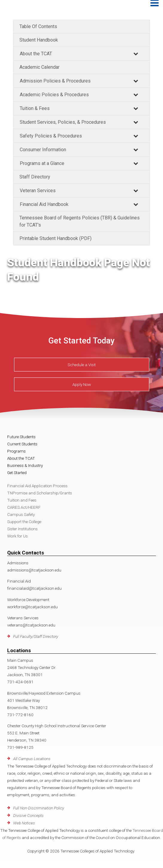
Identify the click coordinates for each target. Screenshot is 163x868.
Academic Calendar (39, 67)
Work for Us (17, 536)
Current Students (22, 444)
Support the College (24, 522)
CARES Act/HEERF (24, 507)
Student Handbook (39, 40)
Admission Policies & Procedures (55, 81)
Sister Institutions (22, 529)
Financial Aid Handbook (44, 204)
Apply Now (82, 384)
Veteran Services (38, 191)
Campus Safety (21, 514)
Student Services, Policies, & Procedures (63, 122)
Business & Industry (25, 465)
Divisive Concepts (28, 815)
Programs (16, 451)
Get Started (17, 473)
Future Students (21, 437)
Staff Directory (35, 177)
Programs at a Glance (42, 163)
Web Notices (24, 823)
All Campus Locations (32, 759)
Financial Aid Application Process (37, 486)
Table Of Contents (38, 26)
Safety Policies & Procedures (51, 136)
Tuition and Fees (22, 500)
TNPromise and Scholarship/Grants (40, 493)
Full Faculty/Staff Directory (36, 636)
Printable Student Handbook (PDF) (55, 238)
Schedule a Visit (82, 365)
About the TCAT (36, 54)
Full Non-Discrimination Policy (39, 808)
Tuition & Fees (35, 108)
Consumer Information (43, 150)
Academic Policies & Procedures (54, 95)
